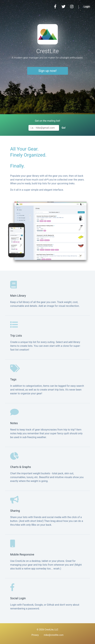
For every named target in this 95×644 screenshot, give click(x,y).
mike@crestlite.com (54, 635)
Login (87, 7)
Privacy (35, 635)
